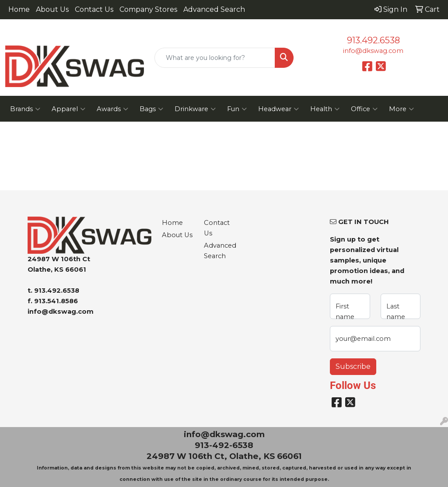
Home (19, 9)
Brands (25, 109)
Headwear (278, 109)
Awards (112, 109)
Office (364, 109)
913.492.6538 (373, 40)
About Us (52, 9)
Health (325, 109)
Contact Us (94, 9)
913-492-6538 (224, 445)
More (401, 109)
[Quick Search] (215, 58)
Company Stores (148, 9)
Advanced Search (214, 9)
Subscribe (353, 366)
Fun (237, 109)
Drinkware (195, 109)
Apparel (68, 109)
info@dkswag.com (373, 51)
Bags (151, 109)
